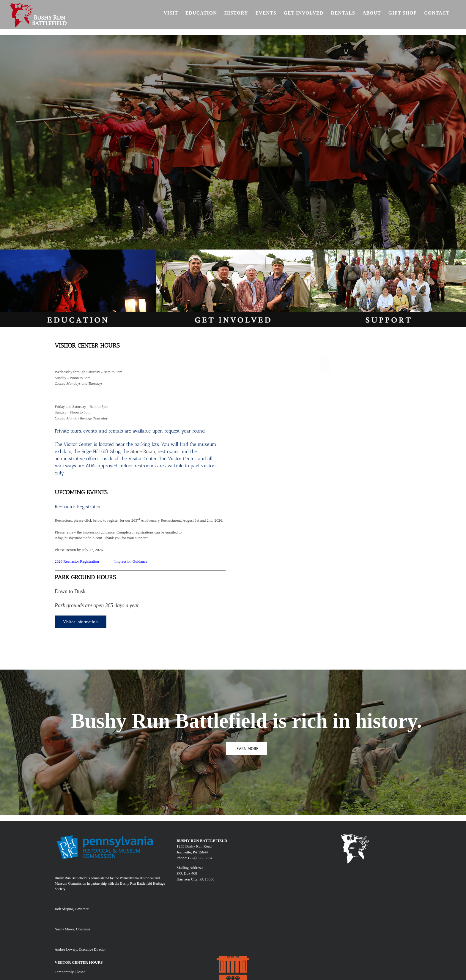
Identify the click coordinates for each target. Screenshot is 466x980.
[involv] (233, 251)
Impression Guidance (131, 561)
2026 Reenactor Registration (77, 561)
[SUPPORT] (388, 251)
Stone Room (143, 451)
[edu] (78, 251)
